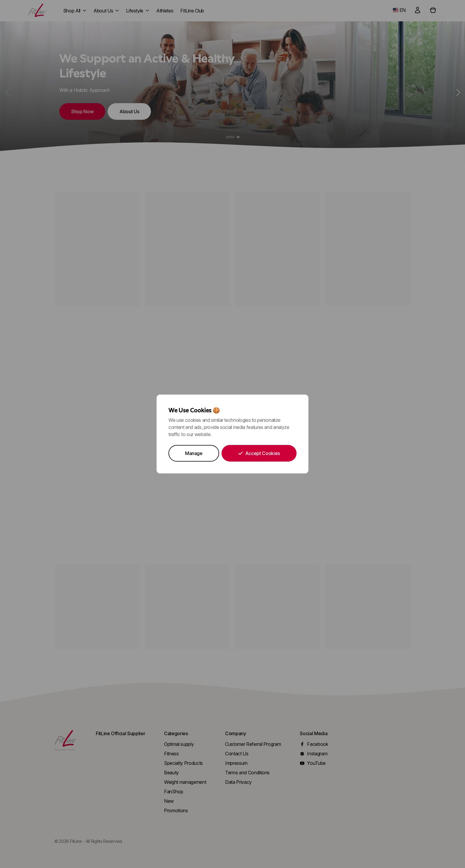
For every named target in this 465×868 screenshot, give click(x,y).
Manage (194, 453)
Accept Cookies (259, 453)
